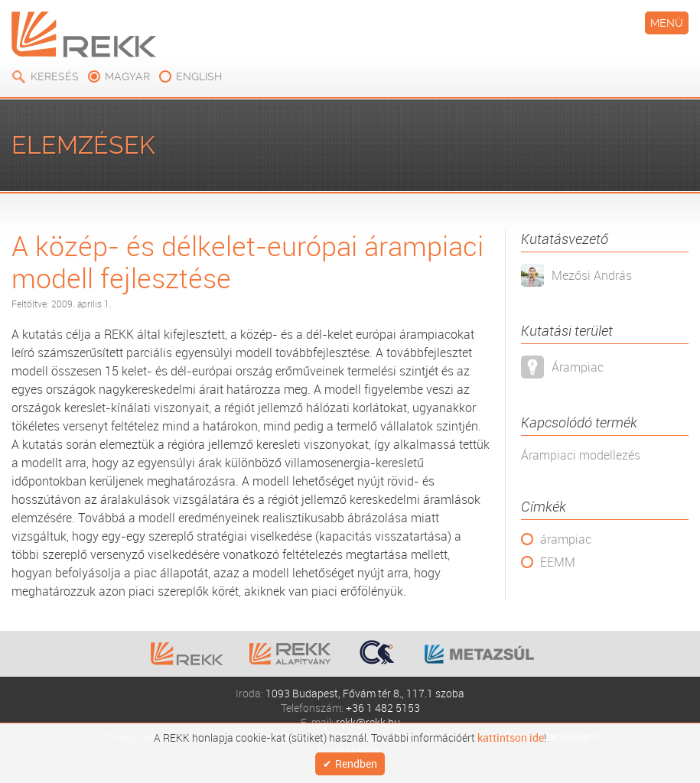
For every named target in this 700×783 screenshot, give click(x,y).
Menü (667, 23)
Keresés (55, 76)
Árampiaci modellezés (581, 455)
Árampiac (578, 367)
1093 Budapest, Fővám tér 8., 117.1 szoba (365, 693)
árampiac (566, 539)
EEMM (558, 562)
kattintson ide (511, 735)
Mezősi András (592, 275)
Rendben (356, 762)
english (199, 76)
